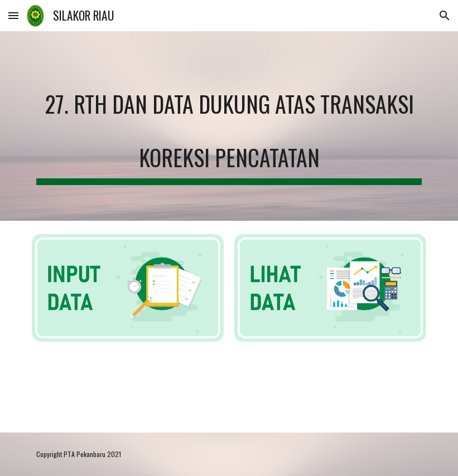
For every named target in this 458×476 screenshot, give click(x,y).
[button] (13, 15)
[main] (229, 126)
